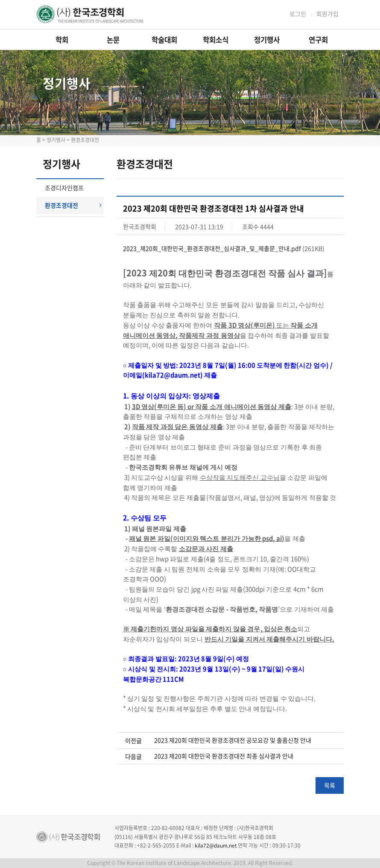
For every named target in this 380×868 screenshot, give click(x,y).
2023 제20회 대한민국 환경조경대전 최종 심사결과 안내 (224, 756)
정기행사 (267, 40)
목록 (330, 785)
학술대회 (164, 40)
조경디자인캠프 (64, 188)
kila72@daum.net (216, 845)
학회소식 (216, 40)
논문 (113, 40)
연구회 (318, 40)
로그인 (298, 14)
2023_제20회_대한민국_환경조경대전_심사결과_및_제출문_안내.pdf (212, 248)
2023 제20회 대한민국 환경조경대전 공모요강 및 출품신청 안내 (233, 740)
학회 (62, 40)
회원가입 (327, 14)
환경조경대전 (73, 205)
